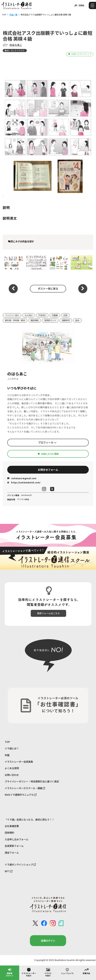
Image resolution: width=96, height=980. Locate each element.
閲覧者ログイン (10, 972)
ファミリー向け (12, 315)
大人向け (29, 315)
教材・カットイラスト (15, 50)
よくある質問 (12, 768)
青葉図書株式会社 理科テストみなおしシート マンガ (35, 262)
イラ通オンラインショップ (20, 865)
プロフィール (47, 442)
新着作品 (86, 971)
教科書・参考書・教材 (15, 320)
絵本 (77, 320)
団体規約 (9, 833)
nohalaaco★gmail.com (22, 478)
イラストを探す (48, 972)
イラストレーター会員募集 (19, 762)
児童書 (55, 315)
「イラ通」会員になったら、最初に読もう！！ (29, 820)
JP (76, 5)
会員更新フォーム (14, 846)
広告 (65, 315)
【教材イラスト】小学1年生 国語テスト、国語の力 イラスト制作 (81, 262)
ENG (82, 5)
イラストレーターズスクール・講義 (25, 788)
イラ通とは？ (12, 748)
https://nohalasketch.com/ (24, 482)
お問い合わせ (12, 775)
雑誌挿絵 (35, 320)
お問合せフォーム (48, 470)
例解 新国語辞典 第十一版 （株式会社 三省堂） (13, 262)
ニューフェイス (67, 971)
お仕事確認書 (12, 826)
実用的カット (50, 320)
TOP (7, 742)
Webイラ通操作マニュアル (21, 795)
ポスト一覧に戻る (48, 289)
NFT (9, 871)
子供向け (42, 315)
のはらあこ (16, 45)
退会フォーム (12, 853)
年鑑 (7, 755)
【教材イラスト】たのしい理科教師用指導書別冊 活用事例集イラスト (58, 262)
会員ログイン (48, 941)
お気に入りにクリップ (80, 54)
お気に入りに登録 (48, 454)
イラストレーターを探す (29, 972)
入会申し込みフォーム (16, 839)
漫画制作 (66, 320)
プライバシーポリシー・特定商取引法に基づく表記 (32, 781)
